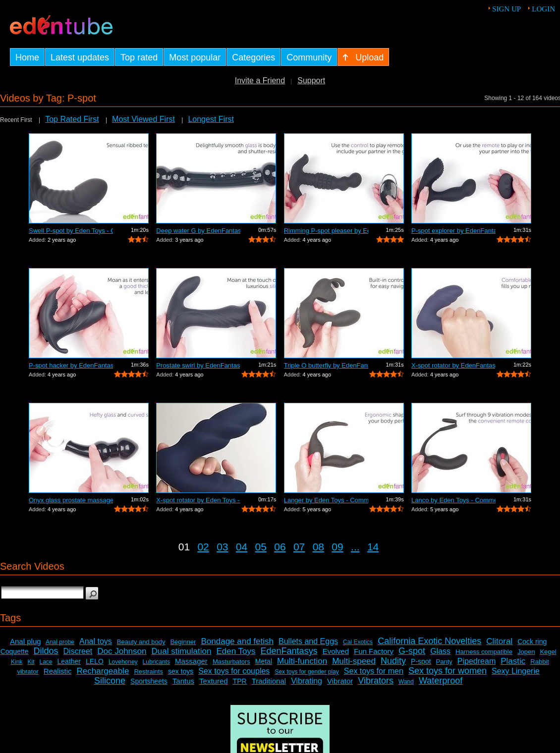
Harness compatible (484, 652)
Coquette (15, 651)
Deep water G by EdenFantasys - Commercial (198, 231)
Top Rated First (72, 119)
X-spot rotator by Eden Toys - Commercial (198, 500)
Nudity (393, 661)
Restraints (148, 672)
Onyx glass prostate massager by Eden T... (71, 500)
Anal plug (26, 641)
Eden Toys (236, 651)
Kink (17, 662)
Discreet (78, 651)
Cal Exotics (358, 642)
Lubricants (156, 662)
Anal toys (96, 641)
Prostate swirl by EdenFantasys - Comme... (198, 365)
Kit (31, 662)
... (355, 547)
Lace (46, 662)
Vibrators (376, 681)
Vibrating (307, 681)
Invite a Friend (260, 81)
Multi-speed (354, 661)
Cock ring (532, 642)
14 (373, 547)
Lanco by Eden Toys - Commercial (453, 500)
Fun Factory (374, 651)
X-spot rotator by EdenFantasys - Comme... (453, 365)
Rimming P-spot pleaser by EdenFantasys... (326, 231)
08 (318, 547)
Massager (191, 661)
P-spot (421, 661)
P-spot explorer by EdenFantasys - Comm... (453, 231)
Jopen (526, 652)
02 (203, 547)
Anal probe (60, 642)
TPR (240, 681)
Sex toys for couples (234, 671)
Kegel (548, 652)
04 (242, 547)
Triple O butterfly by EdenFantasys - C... (326, 365)
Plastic (513, 661)
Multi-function (302, 661)
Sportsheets (149, 681)
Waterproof (441, 681)
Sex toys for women (448, 671)
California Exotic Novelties (429, 641)
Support (311, 81)
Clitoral (499, 641)
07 (299, 547)
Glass (440, 651)
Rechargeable (103, 671)
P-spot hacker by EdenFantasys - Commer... (71, 365)
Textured (214, 681)
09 (337, 547)
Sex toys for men (374, 671)
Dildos (46, 651)
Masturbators (231, 662)
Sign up (506, 9)
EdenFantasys (289, 651)
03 (222, 547)
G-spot (412, 651)
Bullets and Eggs (308, 641)
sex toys (181, 671)
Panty (444, 662)
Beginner (183, 642)
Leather (69, 661)
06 (280, 547)
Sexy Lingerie (516, 671)
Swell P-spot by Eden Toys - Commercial (71, 231)
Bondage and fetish (237, 641)
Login (543, 9)
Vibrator (340, 681)
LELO (95, 661)
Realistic (58, 671)
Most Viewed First (143, 119)
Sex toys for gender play (307, 672)
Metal (264, 661)
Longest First (211, 119)
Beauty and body (141, 642)
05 (261, 547)
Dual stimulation (182, 651)
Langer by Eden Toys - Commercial (326, 500)
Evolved (336, 651)
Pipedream (476, 661)
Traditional (269, 681)
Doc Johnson (122, 651)
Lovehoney (123, 662)
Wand (406, 682)
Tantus (183, 681)
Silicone (110, 681)
